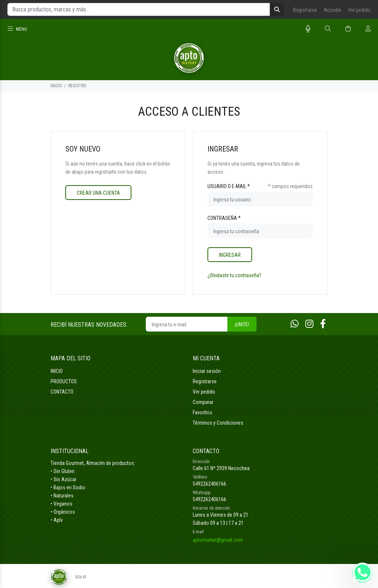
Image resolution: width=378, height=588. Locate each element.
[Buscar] (328, 29)
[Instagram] (309, 324)
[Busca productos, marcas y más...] (139, 9)
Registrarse (305, 10)
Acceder (333, 10)
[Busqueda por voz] (308, 29)
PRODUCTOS (64, 381)
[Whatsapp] (295, 324)
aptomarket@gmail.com (218, 540)
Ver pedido (359, 10)
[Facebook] (323, 324)
